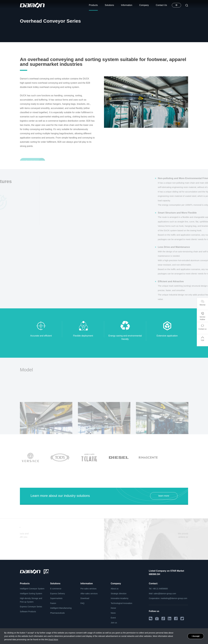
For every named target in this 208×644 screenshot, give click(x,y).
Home (22, 47)
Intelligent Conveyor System (51, 47)
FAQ (82, 603)
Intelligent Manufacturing (61, 608)
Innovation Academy (120, 598)
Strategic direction (119, 594)
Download (85, 598)
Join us (114, 623)
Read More (53, 640)
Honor (113, 608)
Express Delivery (58, 594)
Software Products (28, 612)
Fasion (53, 603)
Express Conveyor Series (31, 607)
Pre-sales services (88, 589)
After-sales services (89, 594)
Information (127, 5)
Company (144, 5)
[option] (146, 114)
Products (93, 5)
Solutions (109, 5)
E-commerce (56, 589)
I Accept (196, 636)
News (113, 613)
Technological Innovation (121, 603)
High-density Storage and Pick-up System (31, 600)
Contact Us (161, 5)
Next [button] (185, 114)
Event (113, 618)
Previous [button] (107, 114)
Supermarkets (56, 598)
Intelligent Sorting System (31, 594)
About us (115, 589)
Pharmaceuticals (57, 613)
